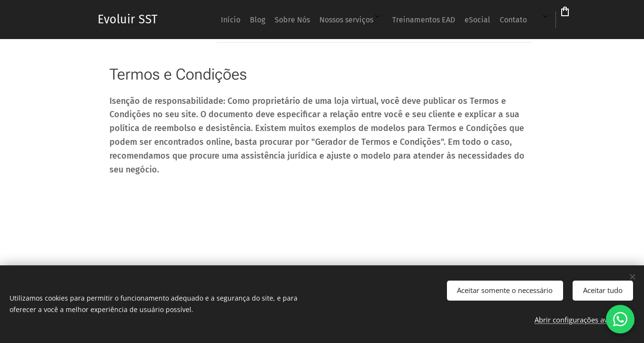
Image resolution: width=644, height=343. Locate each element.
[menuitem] (344, 20)
